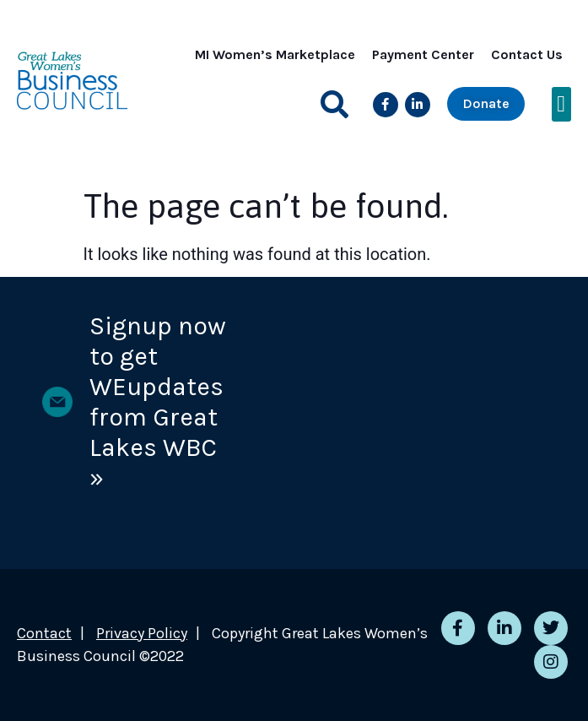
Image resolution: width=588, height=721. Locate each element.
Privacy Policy (142, 633)
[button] (334, 104)
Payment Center (423, 54)
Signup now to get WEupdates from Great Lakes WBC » (158, 402)
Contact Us (527, 54)
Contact (44, 633)
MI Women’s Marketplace (275, 54)
